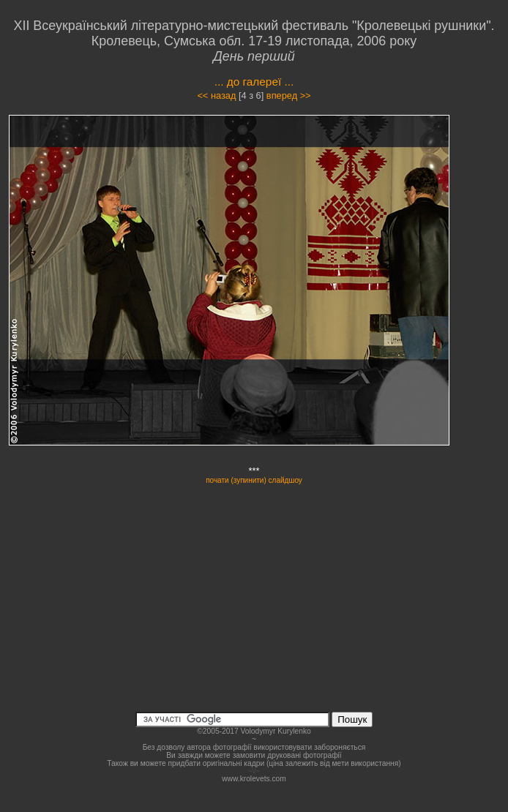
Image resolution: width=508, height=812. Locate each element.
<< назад (216, 95)
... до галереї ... (254, 82)
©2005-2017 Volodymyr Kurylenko (254, 731)
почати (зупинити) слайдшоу (254, 480)
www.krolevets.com (254, 779)
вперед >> (289, 95)
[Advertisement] (254, 587)
